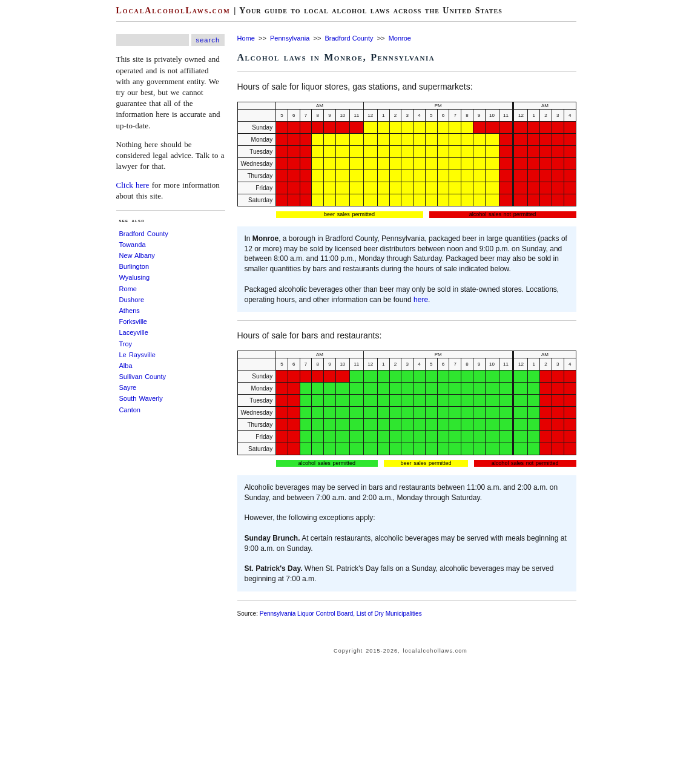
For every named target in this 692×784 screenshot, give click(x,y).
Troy (126, 344)
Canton (130, 410)
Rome (128, 289)
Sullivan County (143, 377)
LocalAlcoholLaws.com (173, 11)
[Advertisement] (36, 182)
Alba (126, 366)
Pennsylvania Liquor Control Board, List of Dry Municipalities (341, 614)
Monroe (400, 38)
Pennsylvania (290, 38)
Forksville (133, 321)
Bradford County (144, 234)
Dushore (132, 300)
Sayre (128, 387)
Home (246, 38)
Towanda (133, 245)
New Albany (137, 255)
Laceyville (134, 332)
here (421, 300)
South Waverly (141, 398)
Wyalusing (135, 277)
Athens (130, 311)
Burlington (134, 266)
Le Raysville (137, 355)
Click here (133, 185)
